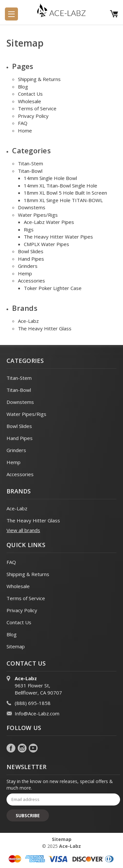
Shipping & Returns (39, 79)
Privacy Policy (33, 116)
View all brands (23, 530)
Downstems (32, 207)
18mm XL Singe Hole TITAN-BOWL (63, 200)
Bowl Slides (31, 251)
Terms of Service (37, 108)
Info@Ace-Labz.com (37, 713)
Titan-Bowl (30, 171)
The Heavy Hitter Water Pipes (58, 237)
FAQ (23, 123)
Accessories (31, 281)
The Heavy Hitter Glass (45, 328)
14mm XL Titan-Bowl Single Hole (61, 186)
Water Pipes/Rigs (38, 215)
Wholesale (30, 101)
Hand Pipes (31, 259)
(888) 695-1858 (33, 703)
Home (25, 131)
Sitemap (16, 646)
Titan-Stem (31, 163)
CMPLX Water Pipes (46, 244)
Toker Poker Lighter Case (53, 288)
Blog (23, 87)
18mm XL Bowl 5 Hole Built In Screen (65, 193)
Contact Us (30, 94)
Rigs (29, 229)
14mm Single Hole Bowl (50, 178)
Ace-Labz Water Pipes (49, 222)
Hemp (25, 273)
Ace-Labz (28, 321)
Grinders (28, 266)
